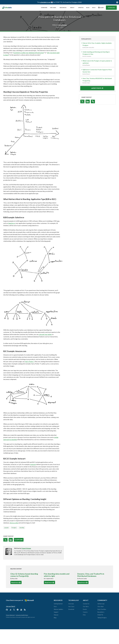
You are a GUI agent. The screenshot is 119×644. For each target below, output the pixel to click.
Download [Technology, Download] (71, 624)
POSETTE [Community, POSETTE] (100, 630)
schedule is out (45, 2)
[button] (8, 555)
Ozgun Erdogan (29, 563)
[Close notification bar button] (117, 2)
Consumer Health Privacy (22, 630)
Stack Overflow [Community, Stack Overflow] (102, 624)
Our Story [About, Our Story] (86, 621)
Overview (44, 8)
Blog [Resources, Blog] (55, 632)
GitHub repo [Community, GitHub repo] (101, 618)
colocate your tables (48, 349)
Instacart (36, 479)
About (72, 8)
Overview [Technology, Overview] (71, 618)
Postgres (17, 542)
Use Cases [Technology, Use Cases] (71, 621)
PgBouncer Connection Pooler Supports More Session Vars (96, 89)
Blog (88, 8)
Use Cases (53, 8)
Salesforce (14, 240)
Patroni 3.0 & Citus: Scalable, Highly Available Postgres (96, 62)
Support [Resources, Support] (56, 627)
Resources (63, 8)
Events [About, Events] (85, 624)
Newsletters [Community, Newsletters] (101, 627)
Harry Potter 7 (32, 376)
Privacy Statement (10, 630)
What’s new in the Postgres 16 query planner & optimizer (96, 80)
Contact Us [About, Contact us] (86, 618)
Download (111, 8)
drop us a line (17, 538)
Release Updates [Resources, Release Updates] (58, 624)
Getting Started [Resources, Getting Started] (58, 618)
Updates (81, 8)
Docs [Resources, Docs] (55, 621)
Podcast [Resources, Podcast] (56, 630)
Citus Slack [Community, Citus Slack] (100, 621)
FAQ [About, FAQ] (84, 630)
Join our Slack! (11, 621)
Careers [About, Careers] (85, 627)
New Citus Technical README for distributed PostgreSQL (96, 97)
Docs (94, 8)
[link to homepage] (9, 8)
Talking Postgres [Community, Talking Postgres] (102, 632)
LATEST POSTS (96, 105)
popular (9, 542)
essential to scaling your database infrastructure (31, 70)
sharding (24, 542)
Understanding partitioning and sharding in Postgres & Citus (96, 71)
